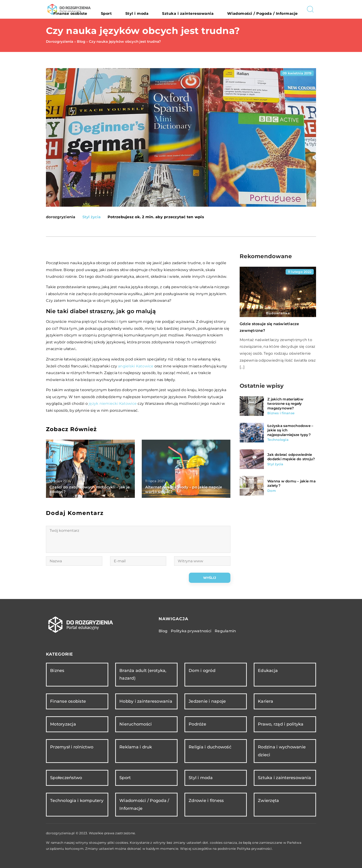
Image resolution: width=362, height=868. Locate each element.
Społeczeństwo (66, 778)
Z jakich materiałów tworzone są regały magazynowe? (285, 404)
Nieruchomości (136, 724)
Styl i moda (173, 9)
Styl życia (92, 217)
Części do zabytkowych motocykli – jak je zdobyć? (90, 490)
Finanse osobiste (125, 9)
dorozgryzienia (61, 217)
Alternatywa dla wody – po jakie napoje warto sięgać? (184, 490)
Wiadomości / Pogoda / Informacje (271, 9)
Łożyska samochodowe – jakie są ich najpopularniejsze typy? (290, 430)
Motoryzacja (63, 724)
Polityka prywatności (191, 631)
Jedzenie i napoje (207, 701)
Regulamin (225, 631)
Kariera (265, 701)
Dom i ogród (202, 671)
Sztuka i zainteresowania (212, 9)
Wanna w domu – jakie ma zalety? (291, 483)
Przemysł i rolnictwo (72, 747)
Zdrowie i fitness (206, 801)
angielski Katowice (136, 366)
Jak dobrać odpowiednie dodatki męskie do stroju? (291, 457)
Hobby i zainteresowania (146, 701)
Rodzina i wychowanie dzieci (282, 751)
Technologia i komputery (77, 801)
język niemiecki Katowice (113, 404)
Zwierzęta (268, 801)
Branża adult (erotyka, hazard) (143, 674)
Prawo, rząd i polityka (281, 724)
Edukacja (268, 671)
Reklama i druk (136, 747)
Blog (163, 631)
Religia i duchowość (210, 747)
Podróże (197, 724)
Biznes (57, 671)
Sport (151, 9)
